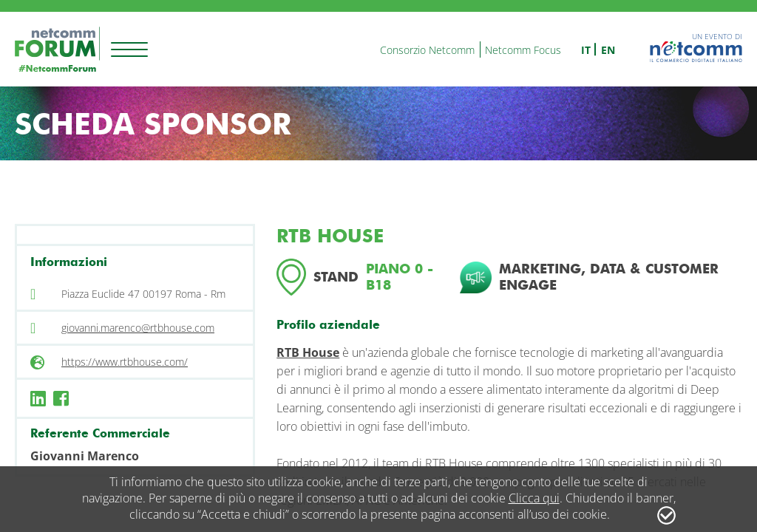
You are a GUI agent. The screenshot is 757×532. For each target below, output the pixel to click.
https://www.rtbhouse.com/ (125, 362)
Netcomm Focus (523, 50)
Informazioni (69, 262)
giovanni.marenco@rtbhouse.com (138, 328)
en (608, 50)
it (586, 50)
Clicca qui (534, 498)
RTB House (308, 352)
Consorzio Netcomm (427, 50)
